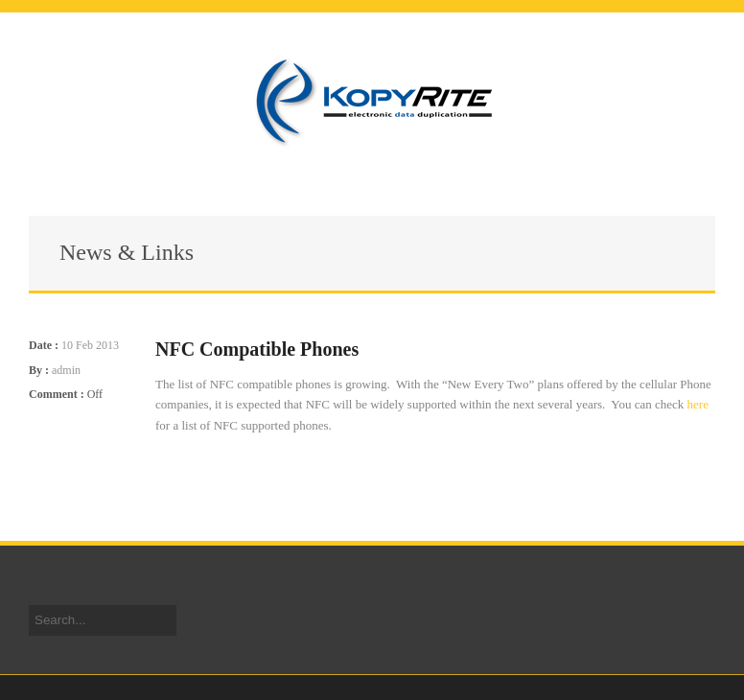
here (698, 404)
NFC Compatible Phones (257, 349)
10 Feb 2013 (90, 345)
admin (66, 370)
